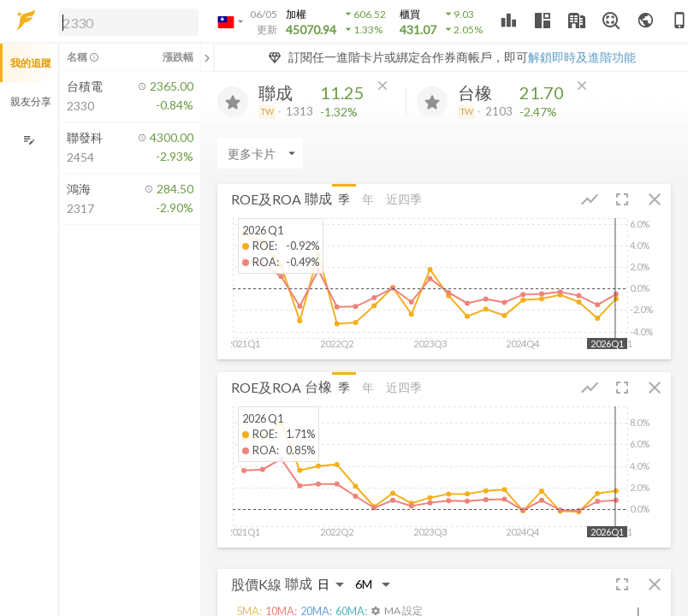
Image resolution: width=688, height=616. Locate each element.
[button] (125, 21)
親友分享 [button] (31, 101)
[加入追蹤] (233, 102)
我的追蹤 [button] (31, 63)
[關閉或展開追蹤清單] (207, 57)
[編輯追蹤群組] (29, 140)
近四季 (404, 199)
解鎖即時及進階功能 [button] (582, 57)
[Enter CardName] (260, 153)
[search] (128, 22)
